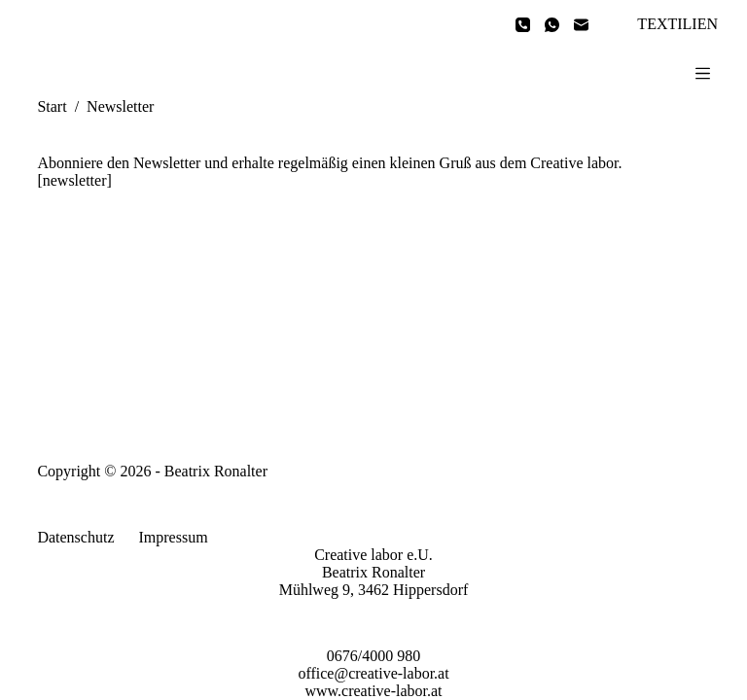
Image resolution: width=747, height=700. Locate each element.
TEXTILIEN (677, 24)
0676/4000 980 (373, 656)
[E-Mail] (581, 25)
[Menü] (703, 73)
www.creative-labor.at (373, 691)
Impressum (173, 537)
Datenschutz (75, 537)
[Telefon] (523, 25)
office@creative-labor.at (373, 673)
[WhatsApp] (552, 25)
